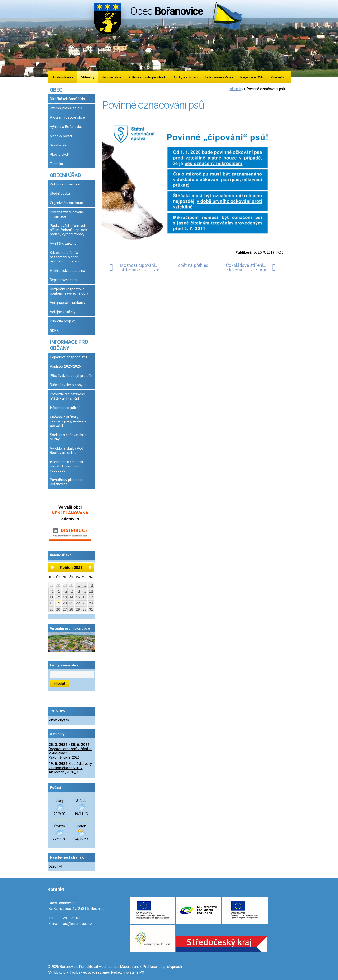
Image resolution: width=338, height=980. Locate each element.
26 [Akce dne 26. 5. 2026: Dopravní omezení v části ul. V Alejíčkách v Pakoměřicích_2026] (58, 609)
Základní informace (65, 184)
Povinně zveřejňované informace (67, 214)
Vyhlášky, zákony (63, 243)
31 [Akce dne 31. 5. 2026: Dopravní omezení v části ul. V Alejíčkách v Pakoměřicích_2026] (91, 609)
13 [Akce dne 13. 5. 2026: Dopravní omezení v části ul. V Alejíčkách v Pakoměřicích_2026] (65, 597)
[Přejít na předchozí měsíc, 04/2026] (52, 567)
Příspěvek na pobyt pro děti (71, 376)
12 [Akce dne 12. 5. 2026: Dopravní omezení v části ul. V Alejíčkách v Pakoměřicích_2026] (58, 597)
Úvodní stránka (63, 77)
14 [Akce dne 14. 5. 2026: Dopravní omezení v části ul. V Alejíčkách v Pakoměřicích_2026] (71, 597)
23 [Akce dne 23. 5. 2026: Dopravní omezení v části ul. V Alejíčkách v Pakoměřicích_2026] (84, 603)
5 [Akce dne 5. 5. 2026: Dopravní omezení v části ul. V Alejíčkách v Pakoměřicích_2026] (59, 591)
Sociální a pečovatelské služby (68, 437)
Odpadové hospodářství (68, 357)
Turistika (56, 164)
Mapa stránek (131, 967)
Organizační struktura (67, 203)
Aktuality (87, 77)
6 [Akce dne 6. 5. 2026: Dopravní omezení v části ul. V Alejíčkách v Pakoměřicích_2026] (66, 591)
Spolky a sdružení (185, 77)
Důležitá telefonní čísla (67, 99)
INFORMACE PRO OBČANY (69, 345)
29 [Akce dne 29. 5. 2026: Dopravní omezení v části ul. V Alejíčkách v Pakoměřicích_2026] (78, 609)
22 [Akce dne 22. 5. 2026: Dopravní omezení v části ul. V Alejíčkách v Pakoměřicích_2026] (78, 603)
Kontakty (277, 77)
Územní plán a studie (66, 108)
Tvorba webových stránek (90, 972)
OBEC (56, 90)
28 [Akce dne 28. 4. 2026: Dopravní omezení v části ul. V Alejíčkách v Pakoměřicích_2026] (58, 585)
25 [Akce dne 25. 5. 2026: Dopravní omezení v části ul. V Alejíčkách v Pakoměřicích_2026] (52, 609)
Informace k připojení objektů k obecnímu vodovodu (66, 466)
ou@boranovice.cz (78, 924)
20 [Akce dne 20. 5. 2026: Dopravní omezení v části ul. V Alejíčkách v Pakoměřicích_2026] (65, 603)
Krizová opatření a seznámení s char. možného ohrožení (64, 257)
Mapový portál (61, 136)
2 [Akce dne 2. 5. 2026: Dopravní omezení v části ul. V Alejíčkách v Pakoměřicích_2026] (85, 585)
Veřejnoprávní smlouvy (68, 303)
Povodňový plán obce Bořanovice (67, 482)
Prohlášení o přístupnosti (162, 967)
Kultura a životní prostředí (147, 77)
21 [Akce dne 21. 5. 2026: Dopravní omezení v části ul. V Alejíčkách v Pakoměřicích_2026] (71, 603)
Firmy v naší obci (64, 665)
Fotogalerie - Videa (219, 77)
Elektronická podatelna (67, 271)
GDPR (54, 330)
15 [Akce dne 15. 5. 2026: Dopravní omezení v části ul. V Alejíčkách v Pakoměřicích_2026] (78, 597)
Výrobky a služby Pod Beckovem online (67, 451)
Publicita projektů (63, 321)
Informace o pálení (65, 408)
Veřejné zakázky (63, 312)
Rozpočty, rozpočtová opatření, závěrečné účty (69, 291)
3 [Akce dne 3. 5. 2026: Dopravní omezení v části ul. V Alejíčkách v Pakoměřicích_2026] (92, 585)
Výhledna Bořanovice (66, 127)
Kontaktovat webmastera (99, 967)
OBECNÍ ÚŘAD (65, 175)
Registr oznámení (64, 280)
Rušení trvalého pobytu (68, 385)
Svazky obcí (59, 145)
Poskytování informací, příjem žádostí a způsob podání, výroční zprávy (69, 230)
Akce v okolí (59, 155)
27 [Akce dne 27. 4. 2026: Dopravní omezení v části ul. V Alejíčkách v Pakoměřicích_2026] (52, 585)
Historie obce (111, 77)
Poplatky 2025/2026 (65, 366)
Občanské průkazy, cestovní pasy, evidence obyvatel (68, 421)
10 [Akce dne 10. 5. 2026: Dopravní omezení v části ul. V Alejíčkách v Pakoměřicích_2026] (91, 591)
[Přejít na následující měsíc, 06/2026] (90, 567)
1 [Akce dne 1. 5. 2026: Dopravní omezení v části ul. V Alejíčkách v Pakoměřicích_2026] (79, 585)
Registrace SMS (252, 77)
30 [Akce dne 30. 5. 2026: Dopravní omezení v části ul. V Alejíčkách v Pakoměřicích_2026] (84, 609)
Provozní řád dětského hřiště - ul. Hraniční (67, 396)
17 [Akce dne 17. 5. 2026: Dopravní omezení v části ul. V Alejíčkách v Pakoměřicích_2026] (91, 597)
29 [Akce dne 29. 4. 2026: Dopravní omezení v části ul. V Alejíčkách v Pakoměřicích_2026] (65, 585)
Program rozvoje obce (67, 117)
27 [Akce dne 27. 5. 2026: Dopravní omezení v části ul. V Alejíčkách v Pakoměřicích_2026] (65, 609)
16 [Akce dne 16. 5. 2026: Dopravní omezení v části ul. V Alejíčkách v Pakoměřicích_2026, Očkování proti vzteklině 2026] (84, 597)
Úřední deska (60, 194)
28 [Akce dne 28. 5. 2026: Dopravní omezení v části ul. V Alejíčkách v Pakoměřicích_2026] (71, 609)
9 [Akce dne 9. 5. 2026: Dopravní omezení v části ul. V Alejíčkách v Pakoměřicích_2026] (85, 591)
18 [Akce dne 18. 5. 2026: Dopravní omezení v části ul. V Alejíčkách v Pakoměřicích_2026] (52, 603)
